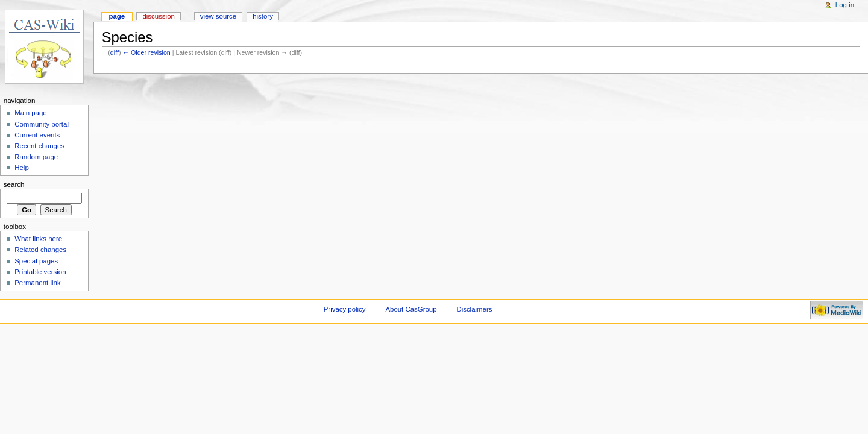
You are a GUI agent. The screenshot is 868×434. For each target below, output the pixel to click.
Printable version (40, 272)
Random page (36, 157)
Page (117, 16)
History (263, 16)
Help (22, 168)
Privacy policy (345, 309)
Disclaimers (474, 309)
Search (14, 184)
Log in (845, 5)
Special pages (36, 261)
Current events (37, 135)
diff (115, 52)
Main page (31, 113)
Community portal (42, 124)
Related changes (40, 250)
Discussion (158, 16)
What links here (38, 239)
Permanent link (37, 283)
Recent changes (39, 146)
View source (218, 16)
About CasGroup (411, 309)
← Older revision (146, 52)
